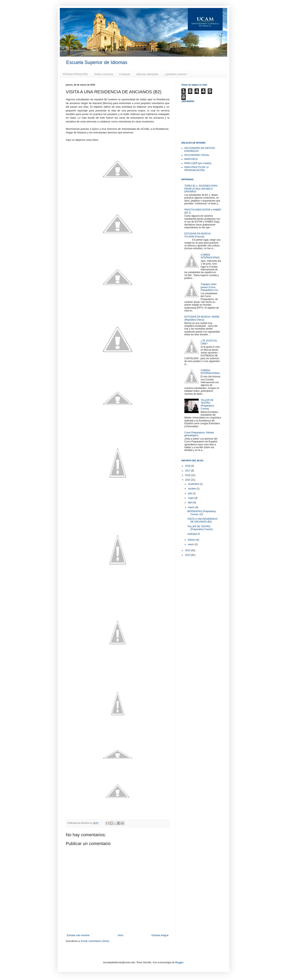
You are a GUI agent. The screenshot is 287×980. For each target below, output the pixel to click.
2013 (188, 555)
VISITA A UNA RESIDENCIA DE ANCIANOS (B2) (202, 520)
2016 (188, 475)
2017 (188, 471)
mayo (191, 498)
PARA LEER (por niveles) (198, 163)
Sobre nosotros (104, 74)
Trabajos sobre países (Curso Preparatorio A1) (209, 287)
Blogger (179, 962)
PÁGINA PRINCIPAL (75, 74)
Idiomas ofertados (147, 74)
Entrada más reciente (78, 935)
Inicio (121, 935)
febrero (192, 540)
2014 (188, 550)
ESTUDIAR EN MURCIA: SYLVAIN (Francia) (198, 235)
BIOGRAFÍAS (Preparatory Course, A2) (202, 513)
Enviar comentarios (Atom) (95, 941)
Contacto (125, 74)
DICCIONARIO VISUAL (197, 155)
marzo (192, 507)
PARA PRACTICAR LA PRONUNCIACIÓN (196, 169)
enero (191, 544)
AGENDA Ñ (194, 534)
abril (191, 503)
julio (190, 493)
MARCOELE (191, 159)
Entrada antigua (160, 935)
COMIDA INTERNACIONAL (210, 256)
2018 (188, 466)
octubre (192, 489)
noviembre (194, 484)
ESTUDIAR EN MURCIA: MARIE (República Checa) (202, 318)
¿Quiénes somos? (176, 74)
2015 (188, 480)
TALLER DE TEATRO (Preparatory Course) (207, 404)
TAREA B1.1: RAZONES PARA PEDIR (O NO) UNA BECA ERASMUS (201, 189)
